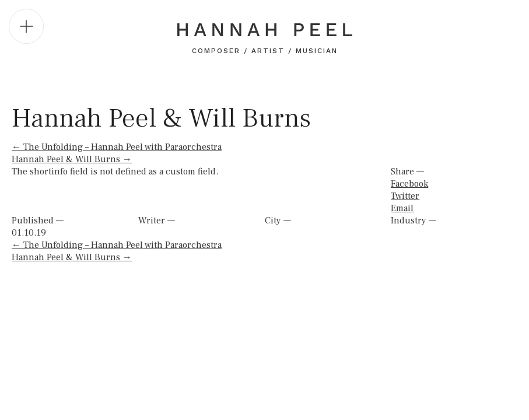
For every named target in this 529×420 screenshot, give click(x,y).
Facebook (409, 184)
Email (402, 208)
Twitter (405, 196)
